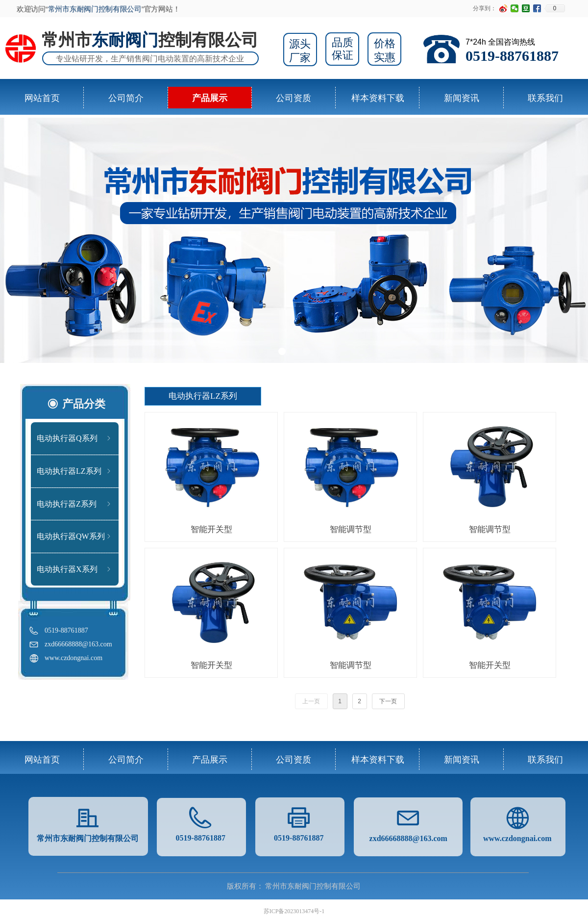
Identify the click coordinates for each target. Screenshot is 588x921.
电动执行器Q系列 (75, 438)
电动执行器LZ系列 (75, 471)
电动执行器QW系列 (75, 537)
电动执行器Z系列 (75, 504)
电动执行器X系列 (75, 569)
